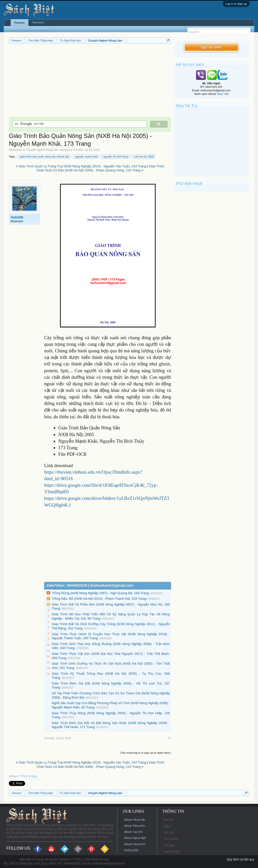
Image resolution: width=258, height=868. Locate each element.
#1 (170, 738)
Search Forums (18, 29)
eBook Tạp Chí (133, 832)
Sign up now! (211, 47)
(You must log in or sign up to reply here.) (146, 753)
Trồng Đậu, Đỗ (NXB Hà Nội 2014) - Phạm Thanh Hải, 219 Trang (99, 599)
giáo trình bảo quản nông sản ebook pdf (44, 157)
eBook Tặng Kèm (135, 844)
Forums (19, 23)
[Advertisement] (90, 82)
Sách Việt (223, 94)
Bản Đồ (169, 820)
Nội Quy (169, 833)
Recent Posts (40, 29)
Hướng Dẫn (131, 850)
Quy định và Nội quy (240, 859)
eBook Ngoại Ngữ (135, 838)
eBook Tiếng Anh (134, 826)
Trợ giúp (169, 845)
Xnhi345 (78, 150)
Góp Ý (168, 826)
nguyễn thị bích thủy (115, 157)
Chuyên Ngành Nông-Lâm (43, 150)
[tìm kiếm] (79, 124)
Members (38, 22)
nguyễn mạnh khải (85, 157)
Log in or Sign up (236, 4)
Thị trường (171, 839)
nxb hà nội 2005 (143, 157)
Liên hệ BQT (172, 852)
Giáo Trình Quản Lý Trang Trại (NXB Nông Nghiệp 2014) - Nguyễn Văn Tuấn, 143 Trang (83, 166)
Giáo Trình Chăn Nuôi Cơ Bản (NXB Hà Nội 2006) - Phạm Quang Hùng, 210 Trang (100, 168)
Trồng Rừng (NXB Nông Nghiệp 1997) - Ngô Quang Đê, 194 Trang (100, 593)
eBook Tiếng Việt (134, 820)
